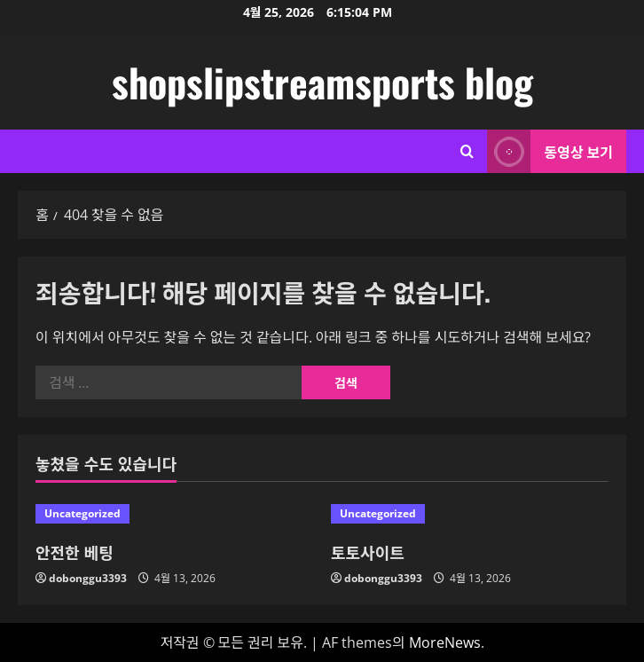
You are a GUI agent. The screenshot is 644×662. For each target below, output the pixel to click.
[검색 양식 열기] (467, 151)
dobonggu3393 (88, 578)
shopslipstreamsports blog (322, 82)
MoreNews (445, 642)
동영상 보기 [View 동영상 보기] (550, 151)
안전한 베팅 (75, 552)
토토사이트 (368, 552)
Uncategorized (82, 513)
